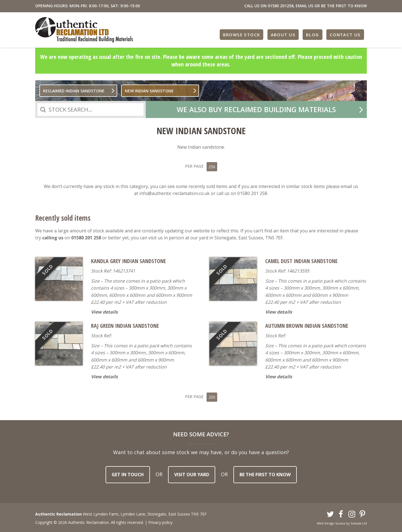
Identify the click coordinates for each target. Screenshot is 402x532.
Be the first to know (265, 473)
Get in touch (128, 473)
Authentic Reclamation (84, 30)
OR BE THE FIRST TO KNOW (341, 6)
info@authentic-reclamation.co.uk (174, 192)
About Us (284, 34)
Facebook (341, 513)
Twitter (330, 513)
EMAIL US (304, 6)
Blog (313, 34)
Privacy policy (160, 521)
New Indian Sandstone (149, 91)
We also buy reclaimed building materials (256, 109)
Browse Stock (243, 34)
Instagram (352, 513)
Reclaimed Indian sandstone (74, 91)
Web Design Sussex (331, 522)
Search (43, 109)
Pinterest (363, 513)
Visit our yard (192, 473)
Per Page (201, 166)
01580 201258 (281, 6)
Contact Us (345, 34)
